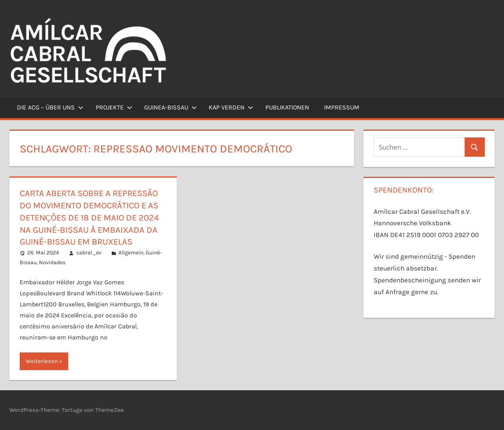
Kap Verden (231, 107)
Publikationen (287, 107)
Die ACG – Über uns (50, 107)
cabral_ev (89, 253)
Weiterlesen (42, 361)
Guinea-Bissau (170, 107)
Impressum (342, 107)
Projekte (114, 107)
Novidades (52, 262)
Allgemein (131, 253)
